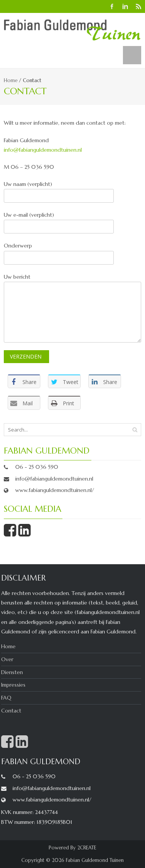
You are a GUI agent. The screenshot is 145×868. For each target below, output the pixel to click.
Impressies (13, 685)
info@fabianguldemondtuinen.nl (43, 150)
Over (7, 659)
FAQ (6, 698)
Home (11, 80)
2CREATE (87, 848)
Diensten (12, 672)
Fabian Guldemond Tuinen (95, 860)
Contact (11, 711)
